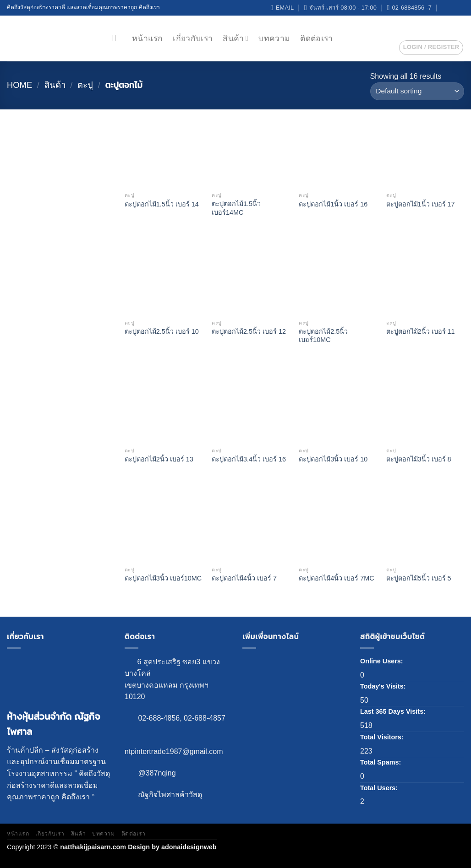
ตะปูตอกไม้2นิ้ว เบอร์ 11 (421, 331)
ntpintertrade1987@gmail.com (174, 751)
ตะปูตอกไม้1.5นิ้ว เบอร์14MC (236, 208)
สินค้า (235, 38)
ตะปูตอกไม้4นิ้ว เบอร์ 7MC (336, 578)
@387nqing (157, 773)
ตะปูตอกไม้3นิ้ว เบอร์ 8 (419, 459)
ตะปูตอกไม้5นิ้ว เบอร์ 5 (419, 578)
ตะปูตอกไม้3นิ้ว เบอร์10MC (163, 578)
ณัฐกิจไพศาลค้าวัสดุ (170, 795)
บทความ (274, 38)
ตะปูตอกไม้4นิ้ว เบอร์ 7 (244, 578)
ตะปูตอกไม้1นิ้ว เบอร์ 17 (421, 204)
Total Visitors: (383, 737)
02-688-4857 (205, 718)
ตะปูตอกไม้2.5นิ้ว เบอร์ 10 (162, 331)
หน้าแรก (147, 38)
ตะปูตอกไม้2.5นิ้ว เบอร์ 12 (249, 331)
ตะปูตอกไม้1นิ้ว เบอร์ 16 (333, 204)
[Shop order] (417, 91)
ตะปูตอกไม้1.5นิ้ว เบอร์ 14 (162, 204)
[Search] (117, 38)
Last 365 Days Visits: (394, 711)
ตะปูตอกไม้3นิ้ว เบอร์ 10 (333, 459)
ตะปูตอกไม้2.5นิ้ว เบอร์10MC (323, 336)
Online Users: (383, 661)
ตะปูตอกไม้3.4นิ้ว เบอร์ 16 (249, 459)
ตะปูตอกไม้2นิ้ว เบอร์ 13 (159, 459)
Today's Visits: (384, 686)
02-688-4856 (159, 718)
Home (19, 85)
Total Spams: (381, 762)
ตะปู (85, 85)
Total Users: (380, 788)
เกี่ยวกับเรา (193, 38)
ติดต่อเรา (316, 38)
